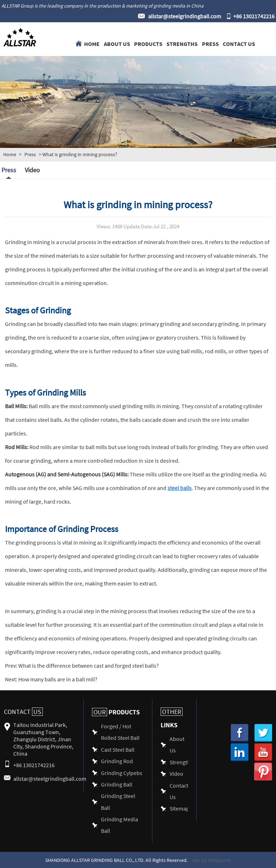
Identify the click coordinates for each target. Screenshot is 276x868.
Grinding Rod (117, 761)
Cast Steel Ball (118, 749)
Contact (23, 712)
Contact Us (239, 43)
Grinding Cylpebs (122, 773)
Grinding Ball (117, 784)
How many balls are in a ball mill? (57, 679)
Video (32, 170)
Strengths (182, 43)
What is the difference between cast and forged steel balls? (88, 665)
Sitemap (180, 808)
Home (92, 43)
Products (148, 43)
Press (210, 43)
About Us (117, 43)
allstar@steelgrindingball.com (185, 16)
